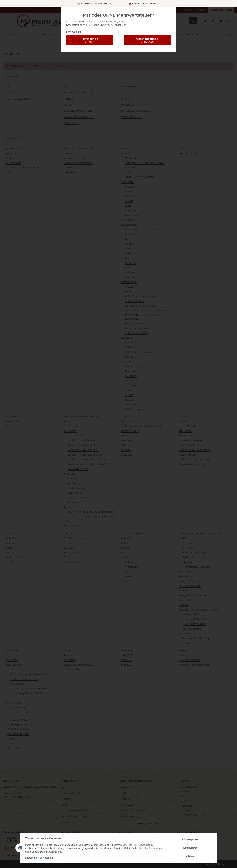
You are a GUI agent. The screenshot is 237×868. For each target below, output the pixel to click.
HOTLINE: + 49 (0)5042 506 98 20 (95, 4)
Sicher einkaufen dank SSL (142, 4)
